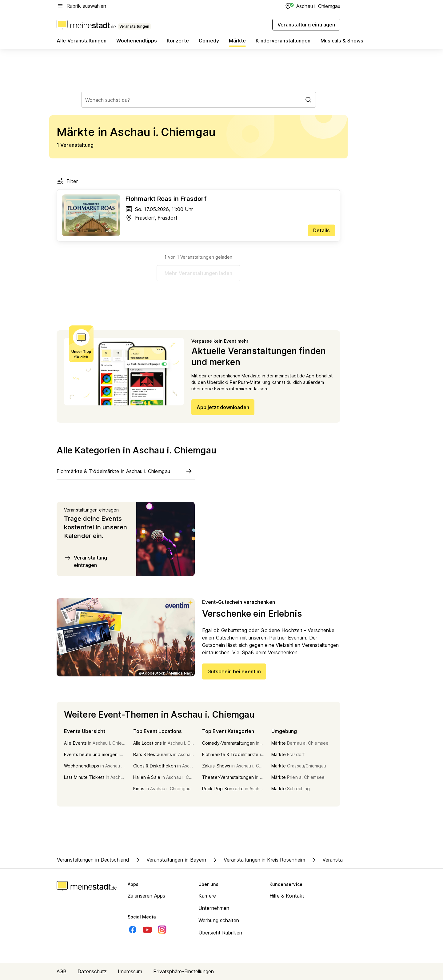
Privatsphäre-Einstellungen (184, 971)
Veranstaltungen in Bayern (170, 860)
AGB (62, 971)
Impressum (130, 971)
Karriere (207, 896)
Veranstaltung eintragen (86, 561)
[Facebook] (133, 930)
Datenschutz (92, 971)
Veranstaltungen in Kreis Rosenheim (258, 860)
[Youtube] (147, 930)
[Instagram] (162, 930)
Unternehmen (214, 908)
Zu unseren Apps (147, 896)
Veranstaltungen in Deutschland (93, 860)
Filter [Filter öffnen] (67, 181)
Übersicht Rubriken (220, 933)
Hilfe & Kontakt (287, 896)
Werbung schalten (219, 920)
